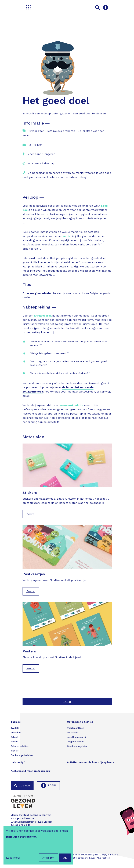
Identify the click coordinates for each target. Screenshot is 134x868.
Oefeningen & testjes (80, 722)
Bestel (31, 514)
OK (65, 858)
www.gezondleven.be (23, 818)
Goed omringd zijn (77, 746)
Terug (67, 701)
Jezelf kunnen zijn (77, 737)
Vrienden (16, 733)
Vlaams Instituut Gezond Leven (79, 858)
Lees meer (13, 858)
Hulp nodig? (18, 762)
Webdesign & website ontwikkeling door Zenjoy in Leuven (87, 855)
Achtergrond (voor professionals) (31, 771)
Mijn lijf (15, 751)
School (14, 737)
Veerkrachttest (75, 728)
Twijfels (15, 728)
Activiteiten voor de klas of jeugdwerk (91, 762)
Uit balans (73, 733)
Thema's (16, 722)
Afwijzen (48, 858)
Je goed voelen (76, 742)
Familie (14, 742)
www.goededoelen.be (42, 293)
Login (48, 786)
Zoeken (22, 786)
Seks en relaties (20, 746)
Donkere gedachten (22, 755)
